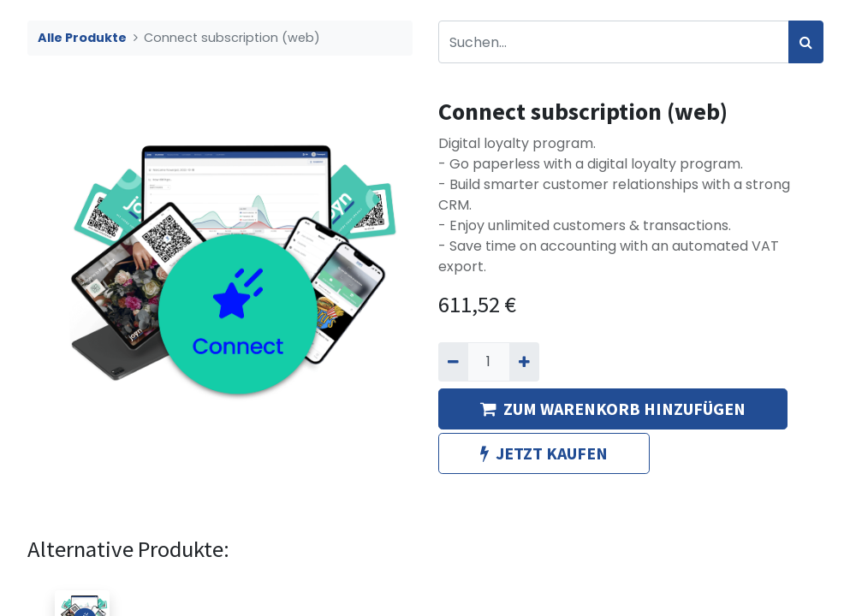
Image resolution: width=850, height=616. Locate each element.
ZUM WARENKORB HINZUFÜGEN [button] (613, 409)
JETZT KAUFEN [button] (544, 453)
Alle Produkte (82, 38)
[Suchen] (806, 42)
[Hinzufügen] (524, 362)
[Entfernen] (453, 362)
